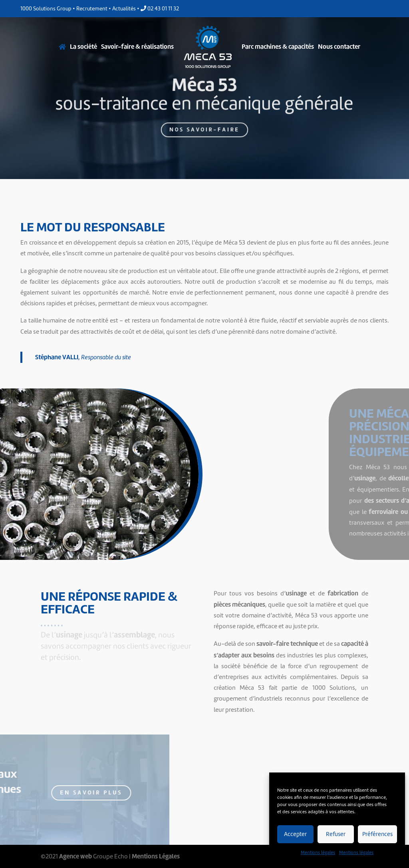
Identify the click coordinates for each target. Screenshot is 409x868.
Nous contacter (339, 47)
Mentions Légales (156, 856)
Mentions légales (318, 852)
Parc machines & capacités (278, 47)
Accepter (295, 834)
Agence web (75, 856)
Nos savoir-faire (205, 127)
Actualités (124, 9)
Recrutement (92, 9)
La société (83, 47)
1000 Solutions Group (46, 9)
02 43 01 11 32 (160, 9)
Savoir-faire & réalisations (137, 47)
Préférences (377, 834)
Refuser (336, 834)
